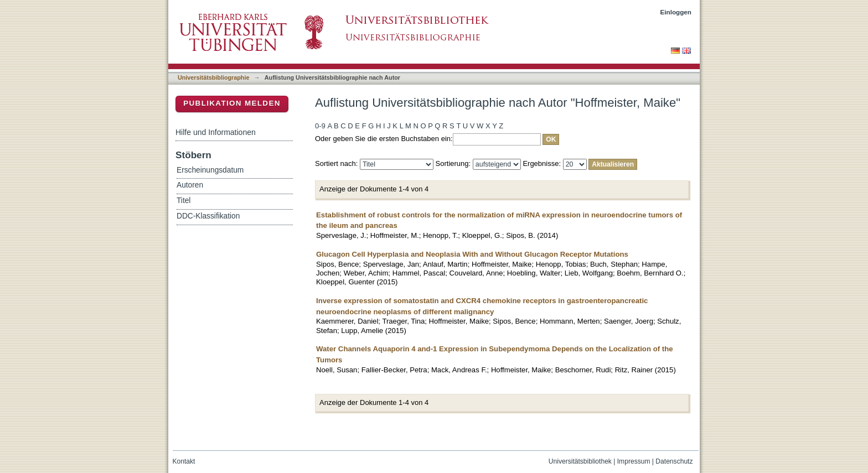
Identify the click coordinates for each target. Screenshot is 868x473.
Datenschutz (674, 461)
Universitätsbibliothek (580, 461)
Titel (184, 201)
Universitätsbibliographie (213, 77)
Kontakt (184, 461)
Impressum (634, 461)
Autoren (190, 185)
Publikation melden (232, 103)
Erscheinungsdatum (210, 170)
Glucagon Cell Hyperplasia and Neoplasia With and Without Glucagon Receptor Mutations (472, 254)
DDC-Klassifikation (208, 216)
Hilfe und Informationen (216, 132)
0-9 (320, 126)
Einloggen (676, 12)
